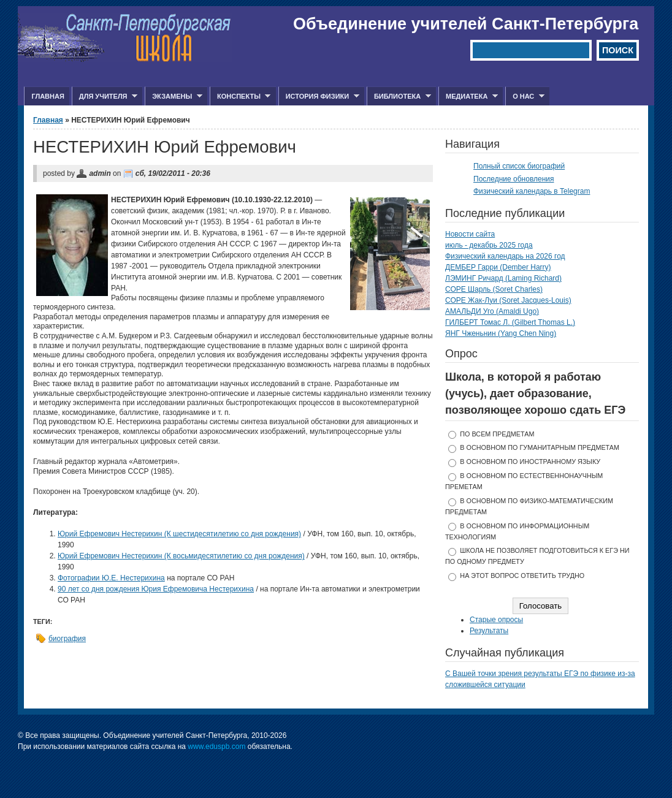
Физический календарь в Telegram (532, 191)
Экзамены (174, 97)
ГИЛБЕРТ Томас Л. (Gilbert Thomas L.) (510, 322)
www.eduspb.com (216, 747)
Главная (48, 96)
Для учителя (105, 97)
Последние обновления (514, 179)
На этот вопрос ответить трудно (522, 576)
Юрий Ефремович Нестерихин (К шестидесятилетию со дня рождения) (179, 534)
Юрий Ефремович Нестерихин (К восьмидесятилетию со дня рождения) (181, 556)
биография (67, 639)
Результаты (489, 631)
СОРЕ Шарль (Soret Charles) (494, 289)
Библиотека (399, 97)
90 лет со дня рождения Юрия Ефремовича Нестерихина (156, 589)
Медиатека (468, 97)
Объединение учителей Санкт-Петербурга (466, 24)
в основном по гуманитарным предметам (540, 447)
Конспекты (240, 97)
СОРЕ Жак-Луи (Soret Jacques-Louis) (508, 300)
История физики (319, 97)
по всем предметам (497, 434)
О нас (525, 97)
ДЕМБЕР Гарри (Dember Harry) (498, 267)
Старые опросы (496, 620)
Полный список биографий (519, 166)
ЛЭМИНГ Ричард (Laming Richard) (503, 278)
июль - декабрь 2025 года (489, 245)
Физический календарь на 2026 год (505, 256)
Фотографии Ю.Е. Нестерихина (111, 578)
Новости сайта (470, 234)
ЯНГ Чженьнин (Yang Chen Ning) (501, 333)
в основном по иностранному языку (530, 462)
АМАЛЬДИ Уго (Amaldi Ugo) (492, 311)
